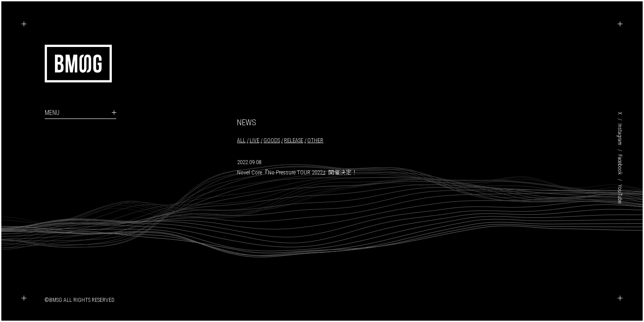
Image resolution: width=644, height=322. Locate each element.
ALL (241, 140)
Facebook (620, 165)
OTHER (315, 140)
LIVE (254, 140)
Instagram (620, 134)
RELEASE (294, 140)
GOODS (272, 140)
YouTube (620, 194)
